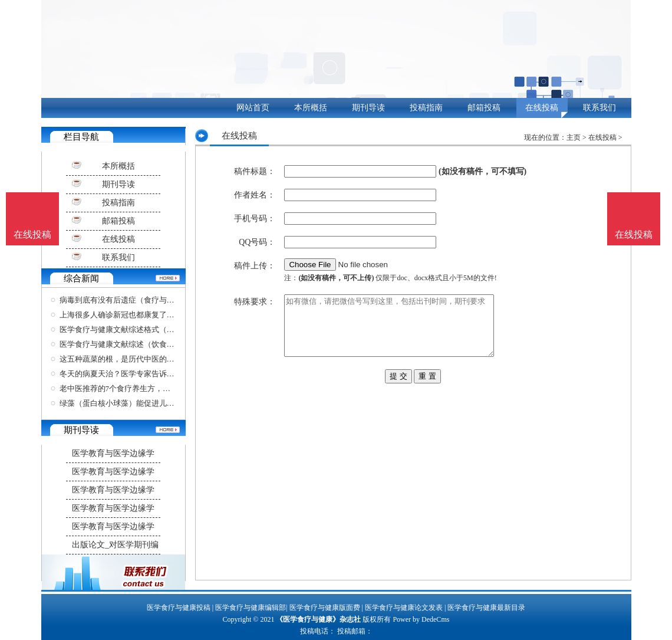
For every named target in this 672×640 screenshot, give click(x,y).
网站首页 (253, 108)
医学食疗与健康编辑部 (251, 608)
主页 (574, 137)
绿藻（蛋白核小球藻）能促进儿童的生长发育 (136, 403)
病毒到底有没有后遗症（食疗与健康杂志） (132, 300)
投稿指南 (426, 108)
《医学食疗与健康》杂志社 (318, 619)
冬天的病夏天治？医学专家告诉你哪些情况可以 (140, 374)
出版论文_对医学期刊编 (115, 545)
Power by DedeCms (421, 619)
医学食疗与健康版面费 (325, 608)
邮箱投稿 (484, 108)
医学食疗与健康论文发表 (404, 608)
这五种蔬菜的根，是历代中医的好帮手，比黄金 (140, 359)
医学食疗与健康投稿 (179, 608)
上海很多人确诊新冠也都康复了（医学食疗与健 (140, 315)
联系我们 (599, 108)
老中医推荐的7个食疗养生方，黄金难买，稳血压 (142, 388)
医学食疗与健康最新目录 (486, 608)
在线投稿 (542, 108)
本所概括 (311, 108)
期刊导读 (368, 108)
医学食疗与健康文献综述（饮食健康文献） (132, 344)
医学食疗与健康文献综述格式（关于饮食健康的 (140, 329)
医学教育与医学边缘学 (113, 453)
